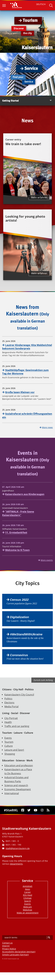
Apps (28, 889)
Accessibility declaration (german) (19, 952)
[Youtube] (36, 810)
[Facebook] (23, 810)
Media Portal (11, 707)
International (12, 793)
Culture (9, 746)
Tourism (9, 742)
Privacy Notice (9, 949)
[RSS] (48, 810)
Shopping (10, 754)
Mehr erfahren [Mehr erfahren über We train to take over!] (39, 197)
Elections (9, 703)
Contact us (7, 943)
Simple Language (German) (15, 955)
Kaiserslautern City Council (19, 695)
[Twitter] (29, 810)
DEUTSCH (41, 4)
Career (27, 892)
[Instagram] (42, 810)
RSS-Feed (28, 895)
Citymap (27, 898)
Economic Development (18, 789)
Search (28, 901)
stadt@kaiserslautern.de (18, 848)
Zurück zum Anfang (43, 680)
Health (8, 722)
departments (16, 864)
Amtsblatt (27, 886)
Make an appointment (28, 913)
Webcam (28, 907)
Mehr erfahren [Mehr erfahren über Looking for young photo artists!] (39, 273)
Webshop (27, 910)
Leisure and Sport (14, 750)
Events (8, 738)
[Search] (49, 938)
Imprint (6, 946)
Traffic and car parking (17, 726)
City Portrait (11, 718)
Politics (8, 699)
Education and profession (19, 765)
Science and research (16, 785)
